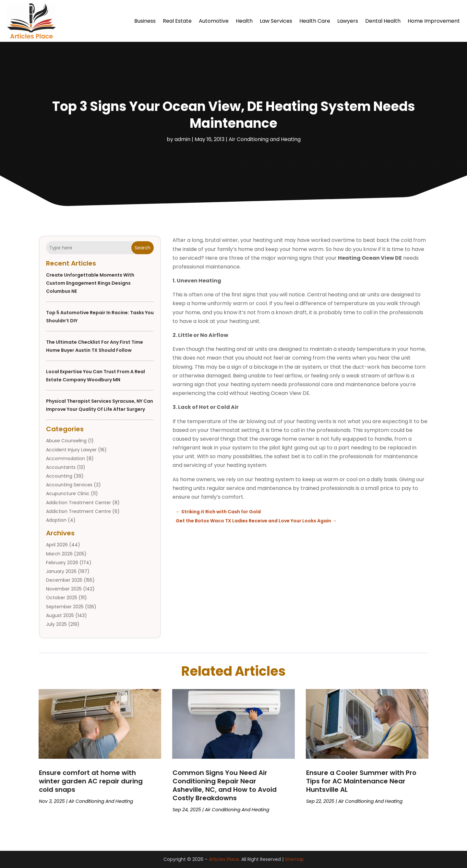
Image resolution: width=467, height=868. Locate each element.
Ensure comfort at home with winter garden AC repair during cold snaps (91, 781)
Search (143, 248)
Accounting (59, 476)
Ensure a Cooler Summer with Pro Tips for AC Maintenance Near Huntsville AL (361, 781)
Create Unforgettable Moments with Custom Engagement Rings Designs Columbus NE (90, 283)
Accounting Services (69, 485)
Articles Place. (224, 859)
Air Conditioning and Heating (265, 139)
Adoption (56, 520)
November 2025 (64, 589)
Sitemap (294, 859)
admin (182, 139)
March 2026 (59, 554)
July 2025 (56, 624)
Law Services (276, 21)
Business (145, 21)
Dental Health (383, 21)
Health (244, 21)
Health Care (315, 21)
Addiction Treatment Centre (78, 511)
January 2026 (61, 571)
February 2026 (62, 563)
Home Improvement (434, 21)
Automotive (214, 21)
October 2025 (62, 598)
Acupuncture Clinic (68, 493)
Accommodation (66, 458)
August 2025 (60, 615)
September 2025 (65, 607)
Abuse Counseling (66, 441)
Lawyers (348, 21)
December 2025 (64, 580)
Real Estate (177, 21)
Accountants (61, 467)
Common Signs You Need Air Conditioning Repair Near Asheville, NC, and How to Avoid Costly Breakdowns (225, 785)
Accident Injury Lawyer (71, 450)
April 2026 (57, 545)
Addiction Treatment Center (78, 503)
